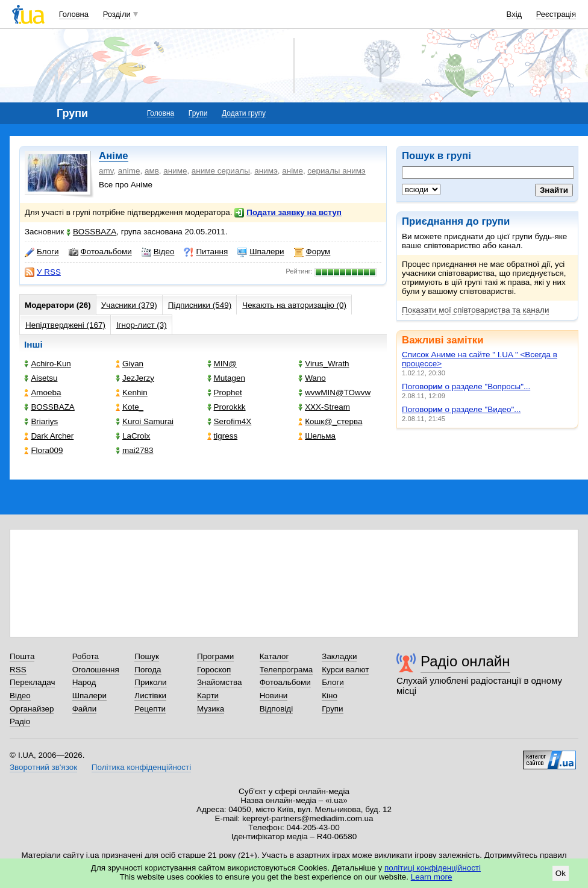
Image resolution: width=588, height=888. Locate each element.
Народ (84, 682)
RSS (18, 670)
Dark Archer (49, 436)
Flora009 (43, 450)
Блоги (42, 252)
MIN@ (222, 364)
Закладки (339, 656)
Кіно (330, 696)
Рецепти (150, 709)
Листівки (150, 696)
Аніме (114, 156)
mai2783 (135, 450)
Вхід (514, 14)
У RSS (43, 272)
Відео (158, 252)
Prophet (225, 392)
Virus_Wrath (324, 364)
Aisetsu (41, 378)
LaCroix (133, 436)
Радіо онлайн (465, 661)
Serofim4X (230, 421)
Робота (86, 656)
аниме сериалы (221, 171)
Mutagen (226, 378)
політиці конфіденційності (433, 868)
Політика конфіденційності (141, 767)
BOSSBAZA (91, 232)
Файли (85, 709)
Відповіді (277, 709)
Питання (206, 252)
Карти (208, 696)
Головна (74, 14)
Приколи (150, 682)
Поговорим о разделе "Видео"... (461, 409)
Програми (215, 656)
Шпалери (261, 252)
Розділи (117, 14)
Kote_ (130, 407)
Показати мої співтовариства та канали (475, 310)
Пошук (147, 656)
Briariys (41, 421)
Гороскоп (214, 670)
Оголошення (96, 670)
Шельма (317, 436)
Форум (312, 252)
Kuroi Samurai (145, 421)
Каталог (274, 656)
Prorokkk (227, 407)
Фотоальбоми (100, 252)
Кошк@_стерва (330, 421)
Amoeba (42, 392)
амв (152, 171)
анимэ (266, 171)
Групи (198, 113)
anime (129, 171)
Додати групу (244, 113)
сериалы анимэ (336, 171)
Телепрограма (286, 670)
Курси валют (345, 670)
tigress (223, 436)
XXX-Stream (324, 407)
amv (106, 171)
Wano (312, 378)
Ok (561, 873)
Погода (148, 670)
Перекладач (32, 682)
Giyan (130, 364)
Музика (211, 709)
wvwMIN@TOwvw (334, 392)
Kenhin (132, 392)
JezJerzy (135, 378)
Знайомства (220, 682)
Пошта (22, 656)
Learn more (432, 877)
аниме (175, 171)
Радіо (20, 721)
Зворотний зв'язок (43, 767)
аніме (292, 171)
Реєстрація (556, 14)
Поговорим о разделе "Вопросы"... (466, 386)
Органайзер (32, 709)
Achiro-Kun (47, 364)
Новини (274, 696)
